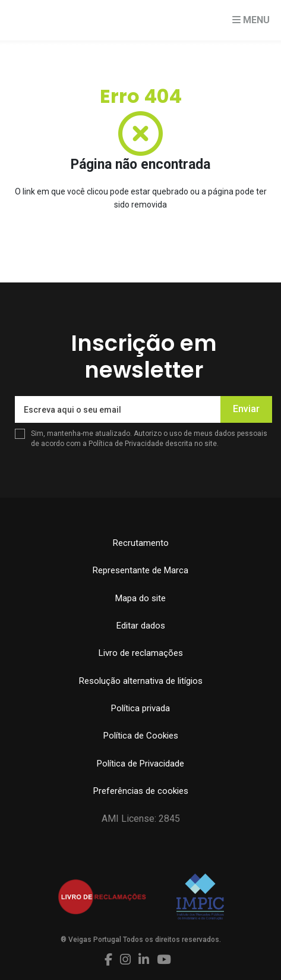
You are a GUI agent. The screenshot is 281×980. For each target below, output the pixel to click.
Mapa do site (140, 598)
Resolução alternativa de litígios (141, 681)
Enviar (246, 409)
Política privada (140, 708)
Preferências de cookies (141, 791)
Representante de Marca (140, 570)
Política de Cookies (141, 736)
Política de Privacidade (127, 444)
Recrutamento (141, 543)
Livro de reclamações (141, 653)
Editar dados (141, 626)
